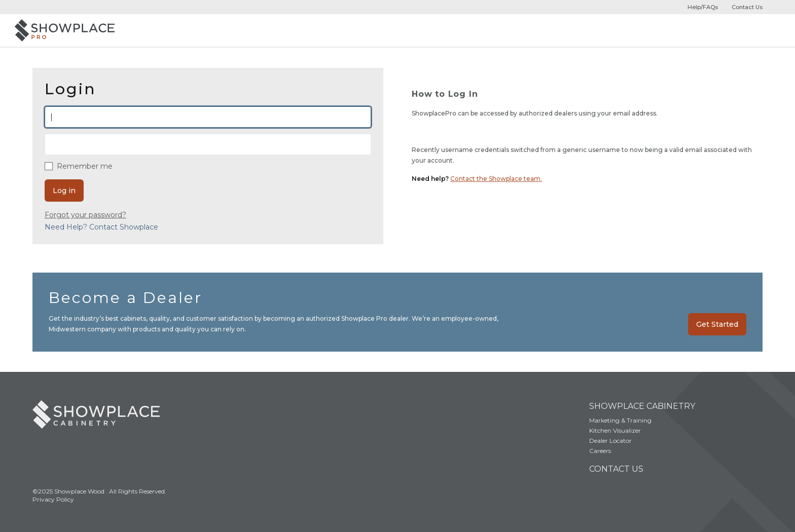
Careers (600, 451)
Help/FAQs (703, 7)
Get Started (717, 324)
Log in (64, 191)
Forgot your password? (85, 215)
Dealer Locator (610, 441)
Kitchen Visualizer (615, 430)
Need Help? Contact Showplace (101, 227)
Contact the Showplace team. (496, 179)
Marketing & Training (620, 420)
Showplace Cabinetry (642, 406)
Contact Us (747, 7)
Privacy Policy (53, 499)
